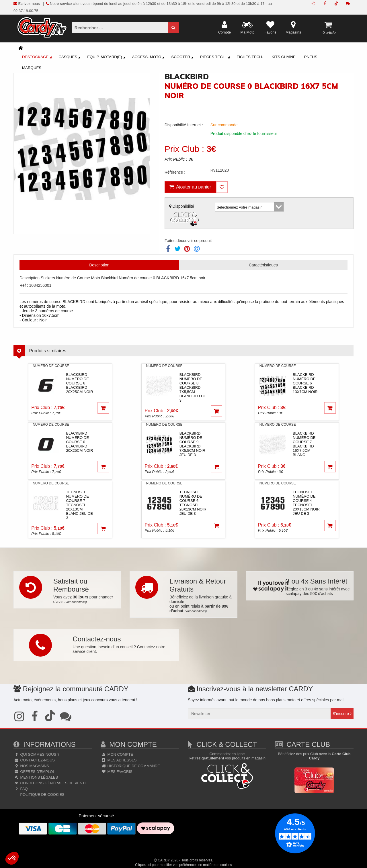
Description (99, 265)
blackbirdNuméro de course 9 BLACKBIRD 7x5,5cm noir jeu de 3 (192, 444)
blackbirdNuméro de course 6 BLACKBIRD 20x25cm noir (79, 383)
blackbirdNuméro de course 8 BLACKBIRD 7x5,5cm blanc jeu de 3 (193, 387)
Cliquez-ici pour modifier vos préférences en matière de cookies (183, 865)
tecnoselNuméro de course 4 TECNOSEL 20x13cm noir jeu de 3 (306, 503)
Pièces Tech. (216, 57)
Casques (70, 57)
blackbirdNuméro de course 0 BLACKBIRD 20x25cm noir (79, 442)
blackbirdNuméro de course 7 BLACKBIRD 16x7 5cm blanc (304, 444)
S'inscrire (342, 714)
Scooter (183, 57)
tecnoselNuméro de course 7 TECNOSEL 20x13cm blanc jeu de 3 (79, 505)
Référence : (175, 172)
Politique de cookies (42, 795)
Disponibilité (185, 216)
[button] (12, 858)
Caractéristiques (263, 265)
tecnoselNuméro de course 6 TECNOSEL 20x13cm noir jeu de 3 (193, 503)
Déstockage (38, 57)
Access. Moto (149, 57)
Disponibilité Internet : (184, 125)
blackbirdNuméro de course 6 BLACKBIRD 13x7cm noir (305, 383)
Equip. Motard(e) (107, 57)
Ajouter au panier (190, 187)
